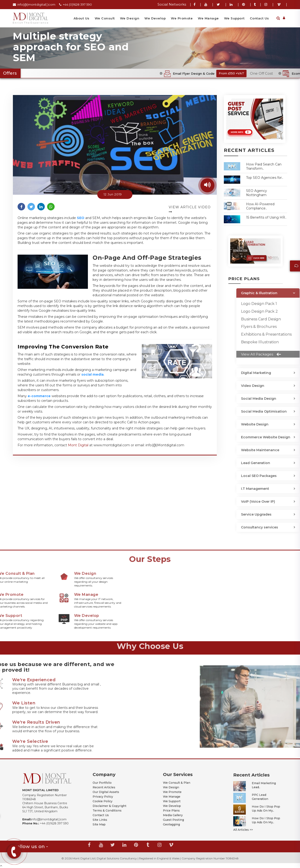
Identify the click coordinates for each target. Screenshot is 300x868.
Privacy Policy (109, 797)
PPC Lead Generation (258, 799)
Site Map (107, 812)
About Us (82, 18)
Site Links (107, 809)
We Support (234, 18)
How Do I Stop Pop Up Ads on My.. (261, 805)
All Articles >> (249, 816)
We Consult (105, 18)
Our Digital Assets (110, 795)
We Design (130, 18)
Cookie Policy (108, 799)
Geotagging (178, 812)
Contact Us (259, 18)
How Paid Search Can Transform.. (264, 166)
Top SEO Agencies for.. (265, 178)
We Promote (182, 18)
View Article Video (190, 209)
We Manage (208, 18)
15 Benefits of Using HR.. (266, 217)
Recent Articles (109, 792)
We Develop (155, 18)
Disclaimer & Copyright (112, 802)
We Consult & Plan (181, 790)
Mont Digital (78, 445)
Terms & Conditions (111, 804)
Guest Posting (179, 809)
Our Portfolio (108, 790)
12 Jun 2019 (113, 194)
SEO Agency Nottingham (257, 193)
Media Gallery (179, 807)
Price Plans (178, 804)
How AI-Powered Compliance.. (260, 206)
